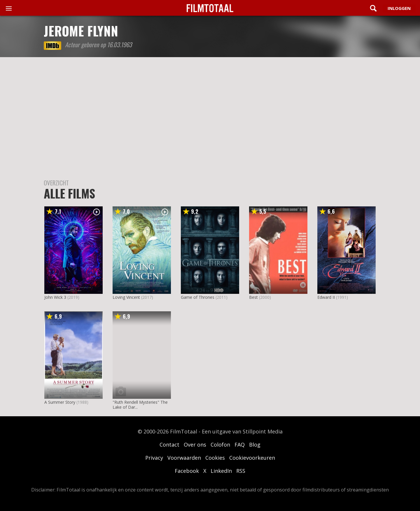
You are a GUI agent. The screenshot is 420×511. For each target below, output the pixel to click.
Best (253, 297)
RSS (241, 471)
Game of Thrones (198, 297)
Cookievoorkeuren (252, 458)
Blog (255, 445)
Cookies (215, 458)
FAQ (240, 445)
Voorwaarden (184, 458)
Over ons (195, 445)
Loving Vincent (126, 297)
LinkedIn (221, 471)
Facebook (187, 471)
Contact (169, 445)
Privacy (154, 458)
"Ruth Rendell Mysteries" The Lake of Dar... (140, 405)
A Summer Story (60, 402)
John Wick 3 (55, 297)
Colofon (220, 445)
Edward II (326, 297)
